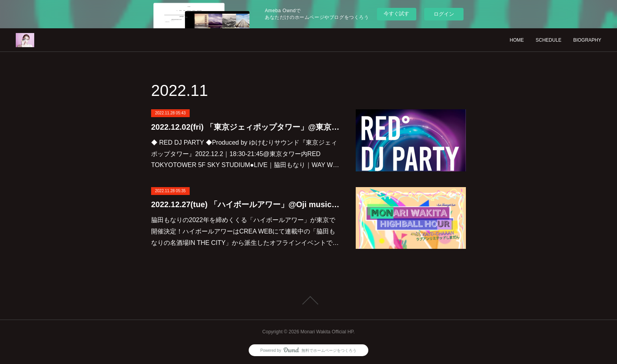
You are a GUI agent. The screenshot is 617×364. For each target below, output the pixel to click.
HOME (517, 40)
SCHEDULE (548, 40)
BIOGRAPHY (587, 40)
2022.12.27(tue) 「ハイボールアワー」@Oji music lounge (246, 204)
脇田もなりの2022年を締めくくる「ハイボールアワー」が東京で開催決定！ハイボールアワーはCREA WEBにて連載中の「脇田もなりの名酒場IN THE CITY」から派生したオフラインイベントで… (245, 231)
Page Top (308, 300)
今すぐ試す (396, 14)
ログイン (444, 14)
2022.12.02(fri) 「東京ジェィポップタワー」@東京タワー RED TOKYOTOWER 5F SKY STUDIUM (246, 127)
